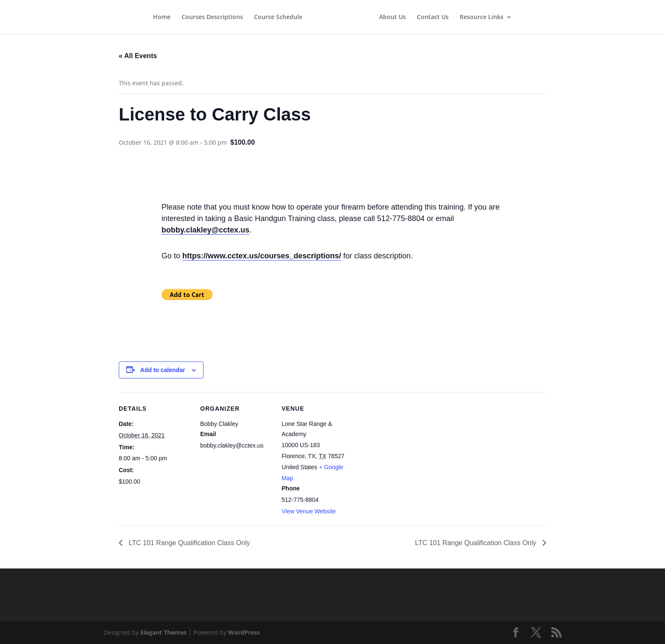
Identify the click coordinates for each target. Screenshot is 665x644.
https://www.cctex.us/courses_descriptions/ (262, 256)
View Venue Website (309, 511)
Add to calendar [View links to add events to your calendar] (163, 370)
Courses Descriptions (212, 17)
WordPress (244, 632)
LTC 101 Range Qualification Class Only (189, 543)
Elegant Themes (163, 632)
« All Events (138, 56)
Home (162, 17)
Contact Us (433, 17)
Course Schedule (278, 17)
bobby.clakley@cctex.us (205, 230)
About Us (393, 17)
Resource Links (482, 17)
